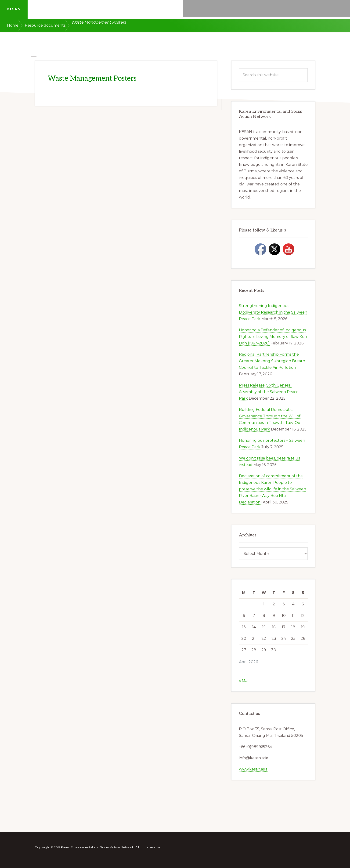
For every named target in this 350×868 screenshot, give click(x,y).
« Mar (244, 681)
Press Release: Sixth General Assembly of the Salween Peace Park (269, 392)
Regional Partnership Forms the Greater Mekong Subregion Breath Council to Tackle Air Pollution (272, 361)
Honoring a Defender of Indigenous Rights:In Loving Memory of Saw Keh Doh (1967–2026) (273, 337)
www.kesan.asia (253, 769)
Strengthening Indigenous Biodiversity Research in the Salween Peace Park (273, 312)
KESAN (14, 9)
